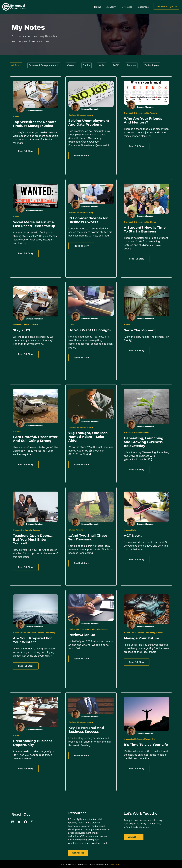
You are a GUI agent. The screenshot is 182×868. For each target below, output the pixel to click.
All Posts (16, 65)
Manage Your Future (142, 638)
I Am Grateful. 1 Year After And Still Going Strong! (35, 439)
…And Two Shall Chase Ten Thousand (88, 537)
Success (36, 530)
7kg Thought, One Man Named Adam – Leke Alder (88, 437)
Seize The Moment (140, 330)
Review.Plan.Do (82, 635)
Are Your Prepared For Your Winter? (32, 640)
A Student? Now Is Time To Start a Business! (145, 229)
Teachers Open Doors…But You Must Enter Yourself (33, 539)
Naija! (102, 65)
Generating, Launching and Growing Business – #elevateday (145, 442)
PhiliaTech (116, 864)
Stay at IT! (21, 330)
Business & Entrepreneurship (44, 65)
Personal (132, 65)
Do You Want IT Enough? (90, 330)
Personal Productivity (23, 530)
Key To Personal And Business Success (86, 730)
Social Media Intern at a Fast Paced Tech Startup (34, 224)
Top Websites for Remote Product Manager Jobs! (35, 124)
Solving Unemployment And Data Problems (89, 123)
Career (71, 65)
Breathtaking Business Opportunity (33, 743)
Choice (87, 65)
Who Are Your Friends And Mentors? (143, 120)
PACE (116, 65)
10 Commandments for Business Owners (88, 220)
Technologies (152, 65)
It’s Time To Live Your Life (146, 745)
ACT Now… (133, 536)
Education (31, 633)
